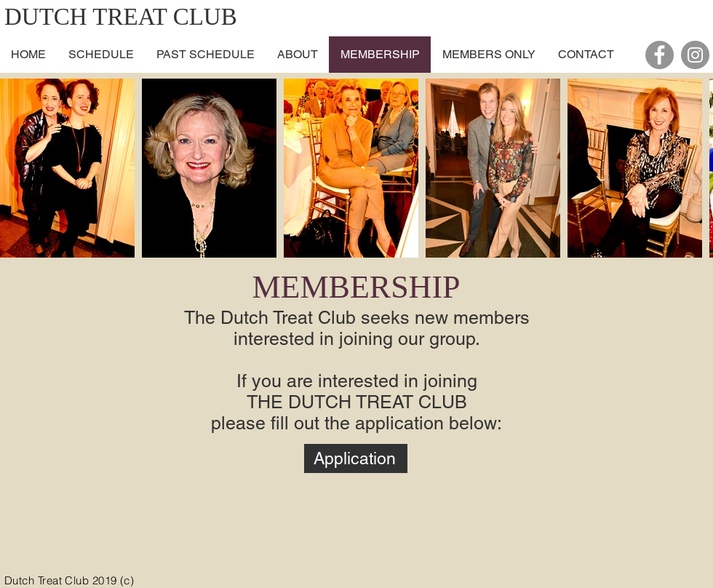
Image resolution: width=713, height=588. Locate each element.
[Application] (356, 458)
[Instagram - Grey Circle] (695, 55)
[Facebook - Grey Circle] (660, 55)
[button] (297, 55)
